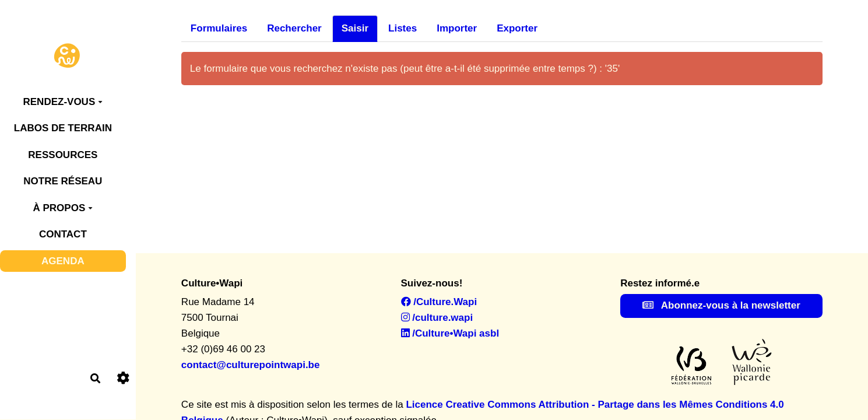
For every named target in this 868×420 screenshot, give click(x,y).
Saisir (355, 28)
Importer (457, 28)
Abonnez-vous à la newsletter (721, 305)
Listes (403, 28)
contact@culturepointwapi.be (251, 365)
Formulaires (219, 28)
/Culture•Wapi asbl (450, 333)
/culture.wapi (437, 318)
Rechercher (294, 28)
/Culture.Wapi (439, 302)
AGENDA (63, 261)
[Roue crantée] (123, 378)
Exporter (517, 28)
